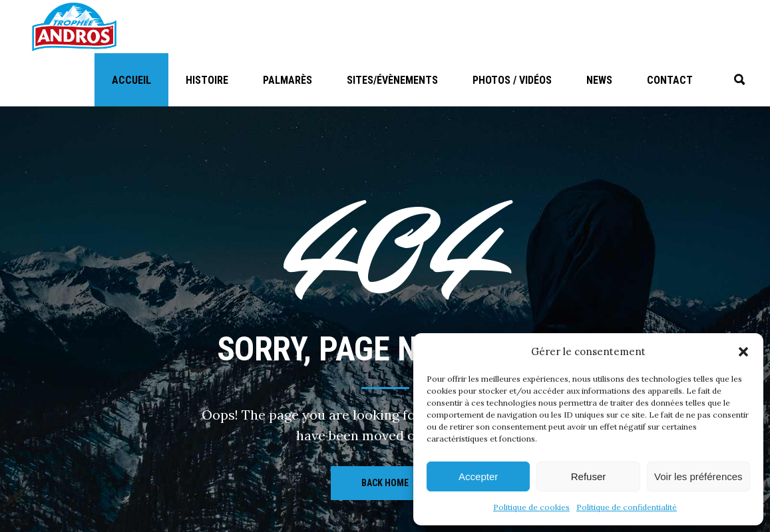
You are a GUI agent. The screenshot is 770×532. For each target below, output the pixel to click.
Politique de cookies (531, 507)
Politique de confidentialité (627, 507)
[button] (743, 352)
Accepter (478, 476)
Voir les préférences (698, 476)
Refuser (589, 476)
